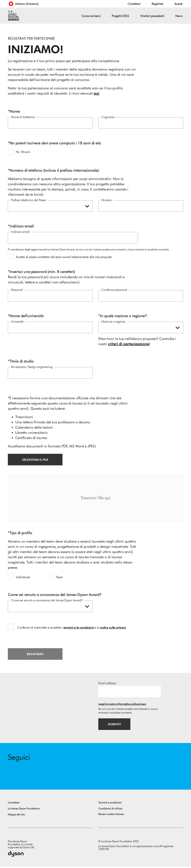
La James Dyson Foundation (24, 810)
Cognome (108, 117)
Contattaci (134, 4)
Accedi (178, 4)
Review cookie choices (111, 815)
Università (17, 322)
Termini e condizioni (110, 804)
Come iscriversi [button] (91, 16)
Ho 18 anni (23, 152)
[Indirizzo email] (130, 692)
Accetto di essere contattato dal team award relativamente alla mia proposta (64, 257)
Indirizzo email (20, 232)
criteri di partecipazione (129, 344)
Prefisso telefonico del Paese (28, 200)
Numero (107, 200)
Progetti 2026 (120, 16)
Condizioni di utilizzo (110, 810)
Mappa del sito (16, 816)
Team (59, 578)
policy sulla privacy (113, 628)
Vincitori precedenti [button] (152, 16)
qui (96, 93)
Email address (107, 684)
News (179, 16)
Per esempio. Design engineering (32, 367)
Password (17, 290)
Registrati (157, 4)
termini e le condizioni (79, 628)
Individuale (23, 578)
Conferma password (114, 290)
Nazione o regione (113, 322)
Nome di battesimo (23, 117)
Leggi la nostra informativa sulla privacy (122, 705)
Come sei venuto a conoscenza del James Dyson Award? (47, 601)
